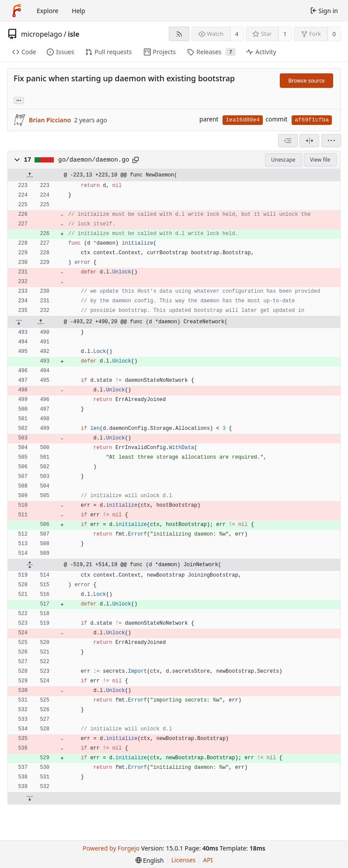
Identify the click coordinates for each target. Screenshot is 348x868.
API (208, 860)
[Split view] (309, 141)
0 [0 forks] (334, 34)
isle (73, 34)
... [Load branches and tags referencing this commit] (19, 100)
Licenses (184, 860)
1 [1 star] (285, 34)
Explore (47, 11)
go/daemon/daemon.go (94, 160)
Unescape (283, 160)
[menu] (331, 141)
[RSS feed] (179, 34)
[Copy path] (136, 160)
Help (78, 11)
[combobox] (288, 141)
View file (320, 160)
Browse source (306, 81)
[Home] (17, 10)
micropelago (42, 34)
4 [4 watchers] (237, 34)
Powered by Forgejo (111, 848)
